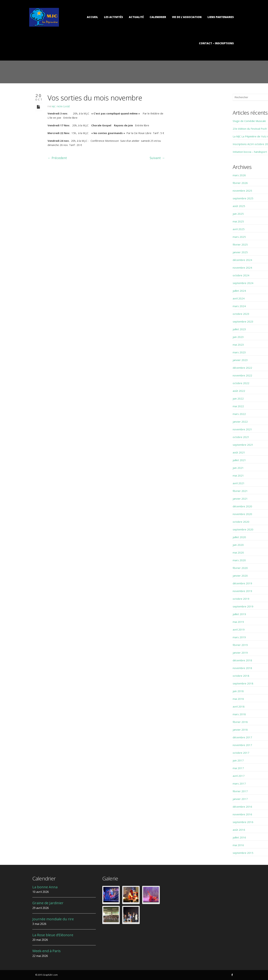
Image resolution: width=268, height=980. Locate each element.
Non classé (64, 106)
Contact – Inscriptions (216, 43)
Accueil (92, 17)
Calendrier (158, 17)
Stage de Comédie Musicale (197, 121)
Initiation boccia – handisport (198, 152)
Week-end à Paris (47, 951)
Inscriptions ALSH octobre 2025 (200, 144)
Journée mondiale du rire (53, 919)
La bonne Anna (45, 887)
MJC (54, 106)
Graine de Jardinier (48, 903)
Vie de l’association (187, 17)
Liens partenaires (221, 17)
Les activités (113, 17)
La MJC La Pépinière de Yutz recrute (202, 136)
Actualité (136, 17)
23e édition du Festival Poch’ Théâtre (203, 129)
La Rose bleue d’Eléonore (53, 935)
